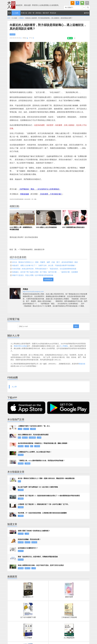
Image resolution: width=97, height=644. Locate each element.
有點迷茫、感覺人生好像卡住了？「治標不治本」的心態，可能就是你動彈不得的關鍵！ (44, 265)
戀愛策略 (21, 568)
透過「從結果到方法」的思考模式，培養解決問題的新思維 (38, 557)
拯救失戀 (25, 438)
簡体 (87, 13)
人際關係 (21, 18)
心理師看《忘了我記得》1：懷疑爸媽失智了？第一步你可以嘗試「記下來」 (44, 504)
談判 (32, 446)
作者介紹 (24, 13)
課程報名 (39, 13)
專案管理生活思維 (20, 346)
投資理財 (34, 542)
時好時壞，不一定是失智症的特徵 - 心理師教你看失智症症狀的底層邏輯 (42, 513)
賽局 (19, 438)
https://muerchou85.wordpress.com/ (33, 292)
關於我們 (46, 13)
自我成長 (12, 34)
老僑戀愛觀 (32, 438)
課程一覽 (31, 13)
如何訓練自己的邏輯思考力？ (28, 548)
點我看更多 (48, 279)
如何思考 (26, 429)
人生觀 (20, 429)
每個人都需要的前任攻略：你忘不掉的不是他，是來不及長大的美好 (41, 565)
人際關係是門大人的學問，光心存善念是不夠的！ (35, 452)
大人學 (14, 387)
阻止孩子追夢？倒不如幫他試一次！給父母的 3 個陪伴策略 (38, 487)
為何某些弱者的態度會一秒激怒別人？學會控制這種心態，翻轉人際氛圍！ (43, 443)
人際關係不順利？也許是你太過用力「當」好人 (34, 426)
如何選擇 (21, 542)
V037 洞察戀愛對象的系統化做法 (73, 227)
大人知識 (15, 13)
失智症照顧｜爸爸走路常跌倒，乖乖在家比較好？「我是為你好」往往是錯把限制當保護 (44, 269)
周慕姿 (25, 38)
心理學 (39, 438)
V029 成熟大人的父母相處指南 (46, 227)
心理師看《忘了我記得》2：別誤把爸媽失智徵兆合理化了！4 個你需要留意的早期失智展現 (49, 496)
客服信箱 (82, 364)
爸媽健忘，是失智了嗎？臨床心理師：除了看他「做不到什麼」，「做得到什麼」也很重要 (45, 272)
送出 (76, 326)
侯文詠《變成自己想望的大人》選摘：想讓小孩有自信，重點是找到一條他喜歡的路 (46, 478)
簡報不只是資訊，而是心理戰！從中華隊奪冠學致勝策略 (33, 275)
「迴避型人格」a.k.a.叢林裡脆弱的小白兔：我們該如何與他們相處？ (41, 461)
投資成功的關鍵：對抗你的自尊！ (29, 539)
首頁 (10, 13)
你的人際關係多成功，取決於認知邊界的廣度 (33, 435)
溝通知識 (21, 446)
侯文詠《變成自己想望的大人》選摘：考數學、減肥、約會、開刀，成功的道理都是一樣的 (45, 262)
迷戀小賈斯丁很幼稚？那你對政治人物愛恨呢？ (34, 531)
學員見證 (53, 13)
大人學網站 (64, 346)
